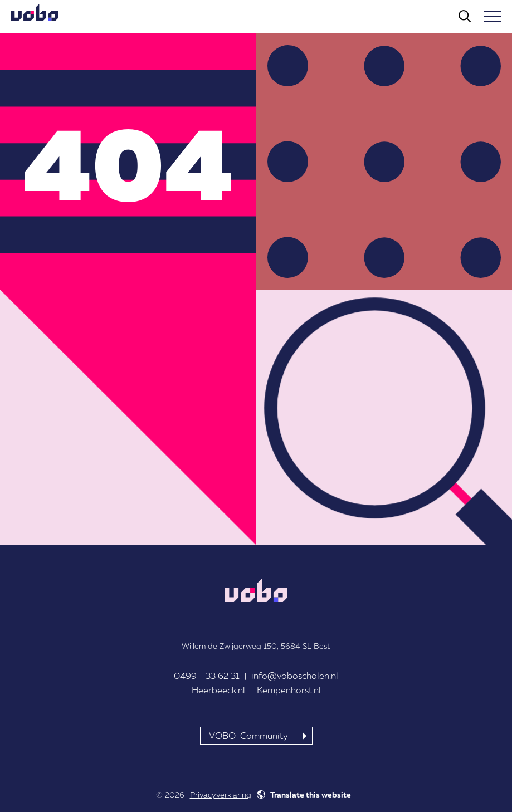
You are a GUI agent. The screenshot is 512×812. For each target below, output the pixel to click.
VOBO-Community (248, 736)
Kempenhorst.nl (289, 690)
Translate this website (311, 794)
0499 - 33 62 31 (207, 676)
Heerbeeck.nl (218, 690)
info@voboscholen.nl (295, 676)
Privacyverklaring (221, 794)
